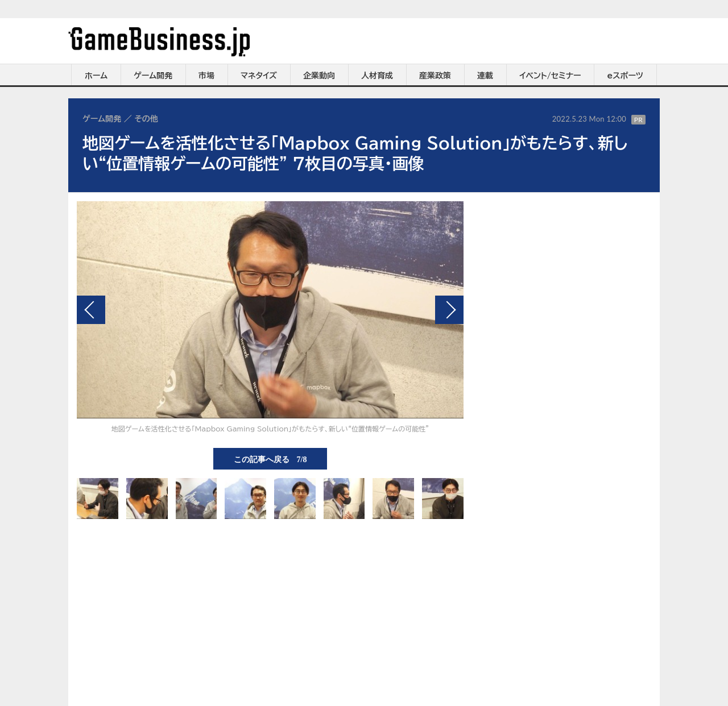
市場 (206, 76)
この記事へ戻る (270, 459)
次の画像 (449, 310)
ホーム (96, 76)
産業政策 (435, 76)
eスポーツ (625, 76)
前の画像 (91, 310)
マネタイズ (259, 76)
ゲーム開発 (153, 76)
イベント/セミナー (550, 76)
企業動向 (319, 76)
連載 (485, 76)
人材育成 (377, 76)
